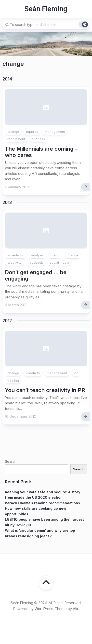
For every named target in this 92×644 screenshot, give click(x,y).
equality (32, 132)
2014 (7, 79)
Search (11, 461)
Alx (75, 609)
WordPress (44, 609)
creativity (14, 262)
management (55, 132)
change (13, 132)
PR (76, 373)
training (13, 380)
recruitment (16, 139)
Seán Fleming (46, 9)
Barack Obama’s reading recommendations (42, 503)
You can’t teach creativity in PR (45, 390)
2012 (7, 321)
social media (59, 262)
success (38, 139)
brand (55, 255)
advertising (16, 255)
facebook (36, 262)
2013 (7, 203)
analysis (37, 255)
